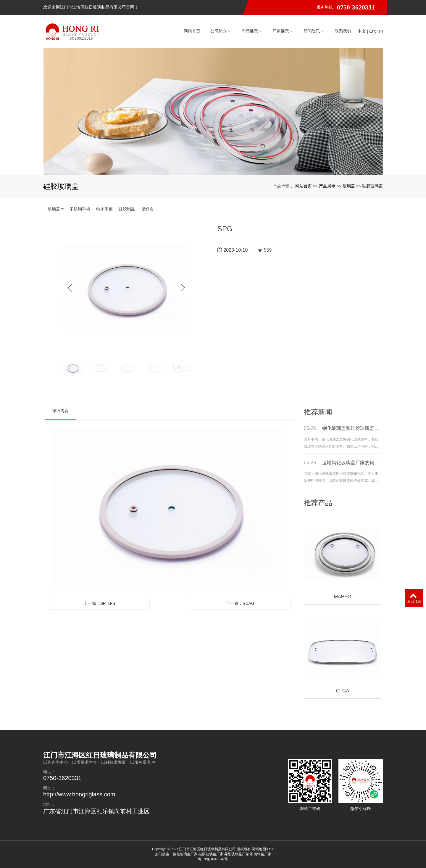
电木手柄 (104, 209)
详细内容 (60, 411)
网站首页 (304, 186)
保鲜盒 (147, 209)
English (376, 31)
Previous (70, 288)
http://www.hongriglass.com (79, 794)
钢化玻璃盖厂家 (185, 854)
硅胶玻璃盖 (372, 186)
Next (183, 288)
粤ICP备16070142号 (213, 859)
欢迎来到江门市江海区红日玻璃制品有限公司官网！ (91, 7)
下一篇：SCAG (240, 603)
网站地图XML (263, 849)
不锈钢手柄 (80, 209)
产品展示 (327, 186)
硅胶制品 (127, 209)
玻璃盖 (349, 186)
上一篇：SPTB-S (100, 603)
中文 (362, 31)
